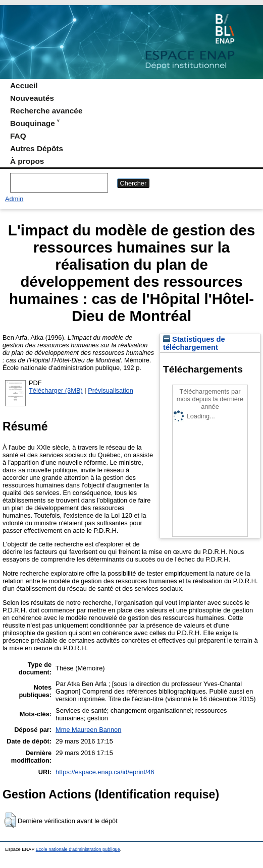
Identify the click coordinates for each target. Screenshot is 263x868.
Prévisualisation (111, 390)
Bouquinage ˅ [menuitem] (35, 123)
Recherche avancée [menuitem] (46, 111)
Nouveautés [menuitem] (32, 98)
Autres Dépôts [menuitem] (37, 148)
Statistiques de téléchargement (194, 343)
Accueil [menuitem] (24, 85)
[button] (10, 820)
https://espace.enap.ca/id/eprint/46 (105, 772)
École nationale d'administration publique (78, 849)
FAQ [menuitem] (18, 136)
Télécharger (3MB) (56, 390)
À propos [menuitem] (27, 161)
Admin (14, 199)
